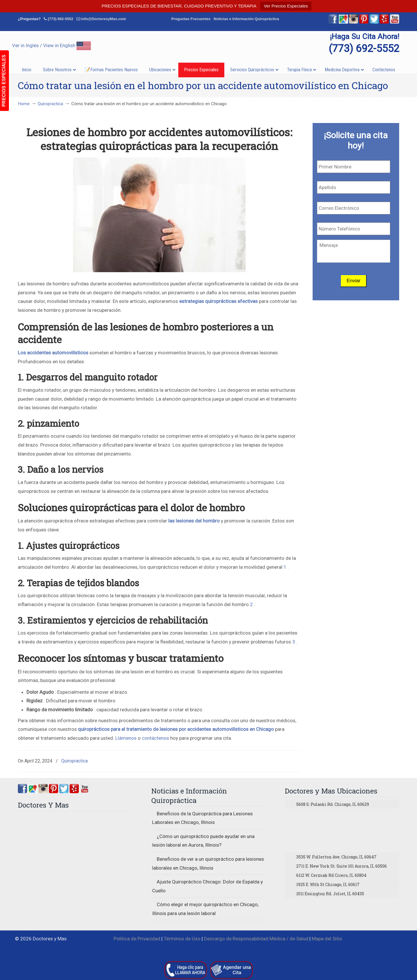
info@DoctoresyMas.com (104, 19)
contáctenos (155, 738)
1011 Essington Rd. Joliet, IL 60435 (330, 894)
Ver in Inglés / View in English (51, 45)
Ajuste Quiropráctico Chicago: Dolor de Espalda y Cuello (207, 886)
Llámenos (126, 738)
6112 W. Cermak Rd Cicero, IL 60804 (331, 875)
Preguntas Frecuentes (191, 19)
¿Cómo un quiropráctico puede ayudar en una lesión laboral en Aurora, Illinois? (203, 841)
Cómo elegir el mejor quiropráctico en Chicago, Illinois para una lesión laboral (205, 909)
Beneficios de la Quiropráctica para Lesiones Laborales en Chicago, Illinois (202, 818)
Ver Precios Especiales (286, 6)
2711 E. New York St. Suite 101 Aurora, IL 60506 (342, 866)
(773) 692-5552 (61, 19)
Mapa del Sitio (327, 939)
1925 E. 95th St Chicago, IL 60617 (328, 884)
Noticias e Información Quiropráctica (246, 19)
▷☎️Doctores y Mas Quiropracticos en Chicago (208, 45)
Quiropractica (50, 104)
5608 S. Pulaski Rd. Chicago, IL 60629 (333, 804)
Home (24, 104)
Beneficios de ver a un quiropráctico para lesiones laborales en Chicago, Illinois (208, 863)
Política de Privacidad (137, 939)
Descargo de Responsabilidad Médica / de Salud (256, 939)
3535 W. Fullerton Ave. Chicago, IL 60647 (336, 857)
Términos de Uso (182, 939)
